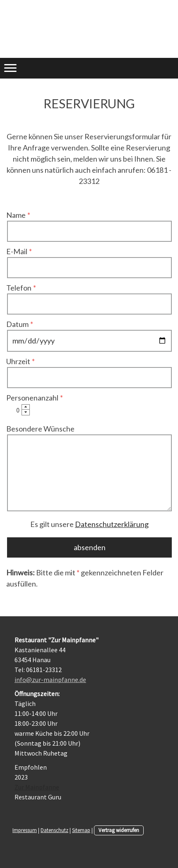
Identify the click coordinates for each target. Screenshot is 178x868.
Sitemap (81, 830)
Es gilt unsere (89, 524)
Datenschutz (54, 830)
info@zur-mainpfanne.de (50, 680)
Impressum (25, 830)
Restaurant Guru (38, 797)
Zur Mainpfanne (37, 787)
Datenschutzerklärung (112, 524)
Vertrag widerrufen (119, 830)
